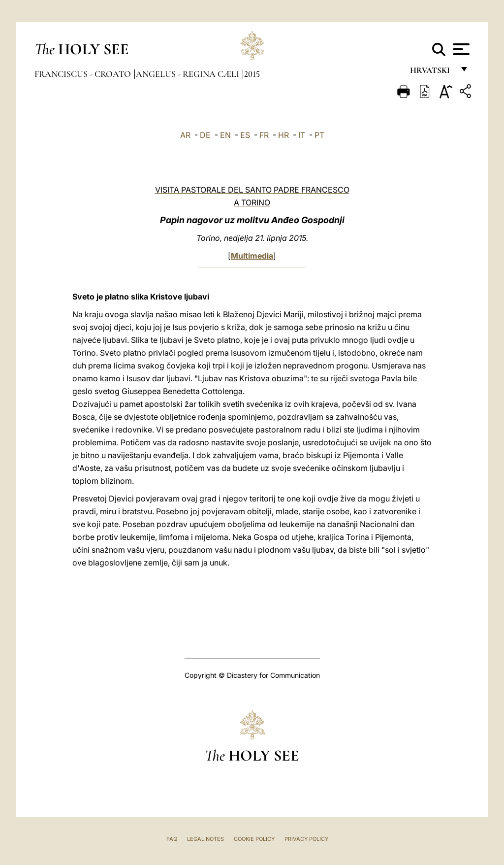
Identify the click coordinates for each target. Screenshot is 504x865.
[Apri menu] (460, 49)
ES (245, 135)
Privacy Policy (306, 839)
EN (225, 135)
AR (185, 135)
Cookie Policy (254, 839)
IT (302, 135)
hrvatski (432, 73)
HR (283, 135)
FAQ (172, 839)
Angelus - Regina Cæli (189, 74)
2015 (252, 74)
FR (264, 135)
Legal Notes (205, 839)
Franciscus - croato (84, 74)
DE (205, 135)
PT (319, 135)
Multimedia (252, 256)
